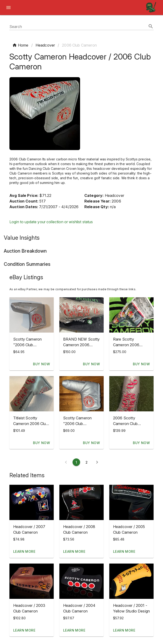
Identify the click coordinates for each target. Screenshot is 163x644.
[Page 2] (87, 462)
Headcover (45, 45)
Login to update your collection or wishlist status (51, 222)
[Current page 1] (76, 462)
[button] (32, 502)
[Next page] (97, 462)
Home (20, 45)
